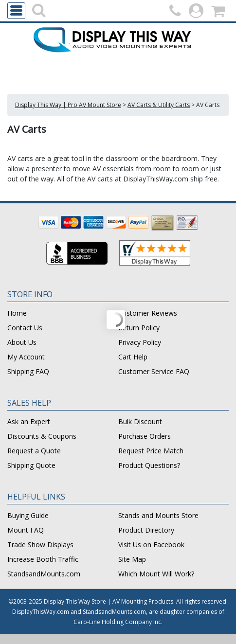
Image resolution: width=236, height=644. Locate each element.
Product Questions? (149, 465)
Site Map (132, 559)
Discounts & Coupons (42, 436)
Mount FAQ (26, 530)
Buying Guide (28, 515)
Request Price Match (151, 451)
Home (17, 313)
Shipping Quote (31, 465)
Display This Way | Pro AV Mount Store (68, 105)
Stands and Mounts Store (158, 515)
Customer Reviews (148, 313)
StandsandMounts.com (44, 574)
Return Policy (139, 328)
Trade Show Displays (40, 545)
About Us (22, 342)
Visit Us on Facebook (151, 545)
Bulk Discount (140, 421)
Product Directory (146, 530)
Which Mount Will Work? (156, 574)
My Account (26, 357)
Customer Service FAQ (154, 371)
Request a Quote (34, 451)
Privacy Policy (140, 342)
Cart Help (133, 357)
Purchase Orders (145, 436)
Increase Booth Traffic (43, 559)
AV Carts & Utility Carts (159, 105)
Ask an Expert (29, 421)
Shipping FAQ (28, 371)
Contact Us (25, 328)
